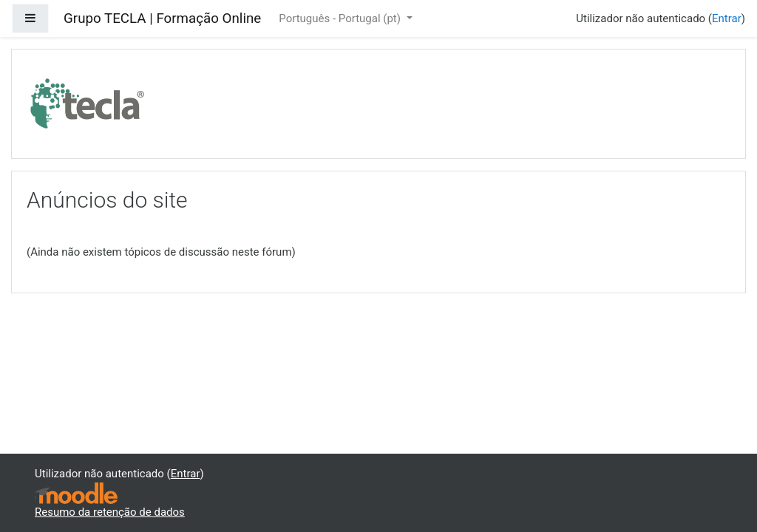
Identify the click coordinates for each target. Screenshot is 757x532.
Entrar (727, 18)
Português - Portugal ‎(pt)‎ (341, 18)
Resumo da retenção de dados (110, 512)
